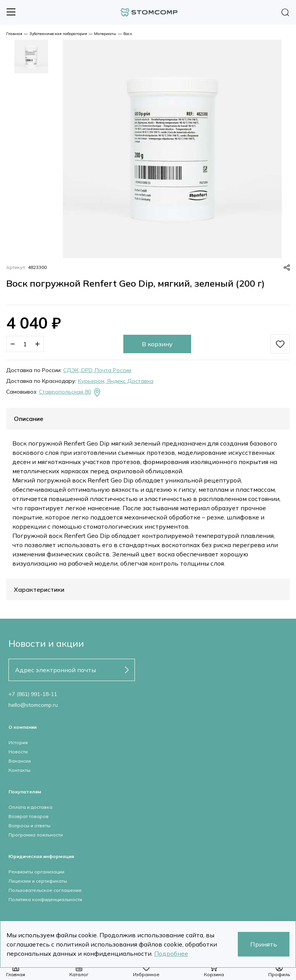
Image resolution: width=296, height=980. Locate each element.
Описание (29, 419)
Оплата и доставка (30, 807)
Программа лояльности (36, 835)
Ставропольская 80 (70, 392)
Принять (264, 944)
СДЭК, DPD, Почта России (97, 370)
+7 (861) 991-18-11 (33, 694)
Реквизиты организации (36, 872)
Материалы (105, 34)
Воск (128, 34)
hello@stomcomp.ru (33, 705)
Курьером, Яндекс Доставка (116, 381)
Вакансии (20, 761)
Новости (18, 752)
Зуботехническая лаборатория (58, 34)
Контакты (19, 770)
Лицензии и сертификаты (38, 881)
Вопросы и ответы (29, 826)
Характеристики (39, 589)
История (18, 742)
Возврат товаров (29, 816)
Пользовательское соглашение (45, 890)
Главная (14, 34)
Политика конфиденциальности (45, 899)
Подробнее (171, 953)
